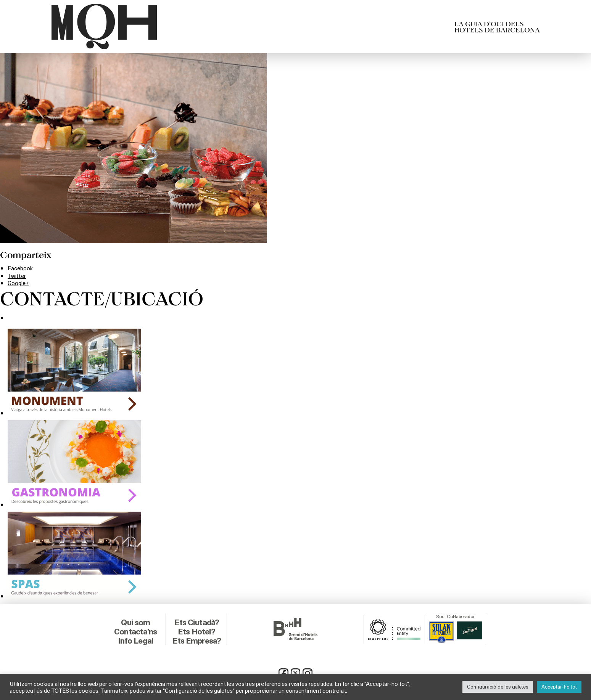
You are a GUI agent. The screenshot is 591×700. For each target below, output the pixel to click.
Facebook (21, 268)
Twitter (18, 275)
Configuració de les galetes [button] (498, 687)
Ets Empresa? (196, 639)
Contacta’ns (135, 630)
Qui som (136, 621)
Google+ (19, 283)
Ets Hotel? (197, 630)
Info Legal (136, 639)
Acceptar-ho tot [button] (559, 687)
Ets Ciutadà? (197, 621)
